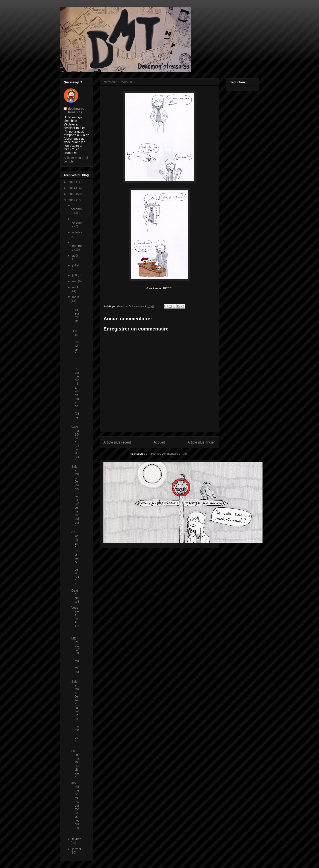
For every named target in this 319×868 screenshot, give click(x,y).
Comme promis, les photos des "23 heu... (75, 393)
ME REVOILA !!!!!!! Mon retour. (75, 657)
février (76, 839)
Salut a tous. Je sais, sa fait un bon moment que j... (75, 713)
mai (75, 281)
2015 (72, 182)
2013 (72, 194)
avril (75, 287)
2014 (72, 188)
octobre (77, 232)
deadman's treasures (76, 110)
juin (75, 275)
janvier (77, 849)
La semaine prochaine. (75, 764)
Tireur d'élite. (75, 315)
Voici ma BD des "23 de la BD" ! (75, 444)
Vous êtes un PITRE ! (75, 619)
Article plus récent (117, 442)
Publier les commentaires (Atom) (168, 454)
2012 (72, 200)
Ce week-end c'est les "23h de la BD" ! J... (75, 558)
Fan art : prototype (75, 342)
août (75, 256)
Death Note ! (75, 596)
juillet (76, 265)
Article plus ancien (201, 442)
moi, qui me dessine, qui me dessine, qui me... (75, 807)
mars (75, 297)
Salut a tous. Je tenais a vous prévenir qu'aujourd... (75, 496)
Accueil (159, 442)
